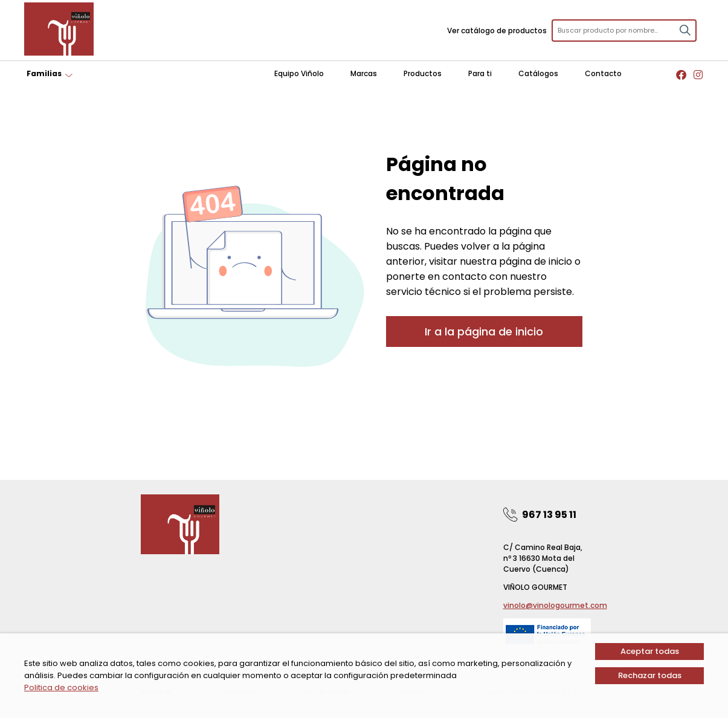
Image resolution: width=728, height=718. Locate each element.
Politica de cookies (61, 687)
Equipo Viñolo (299, 73)
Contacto (603, 73)
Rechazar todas (650, 675)
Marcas (364, 73)
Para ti (480, 73)
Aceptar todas (650, 651)
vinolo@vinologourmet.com (555, 605)
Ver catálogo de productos (497, 31)
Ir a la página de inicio (484, 332)
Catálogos (538, 73)
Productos (423, 73)
